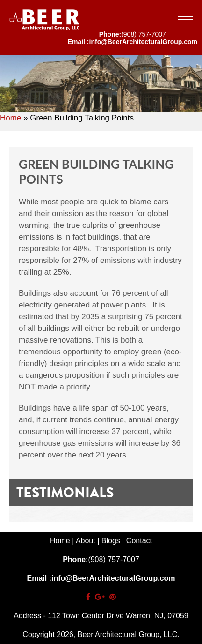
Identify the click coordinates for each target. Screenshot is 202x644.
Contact (139, 541)
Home (11, 118)
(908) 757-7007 (144, 34)
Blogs (111, 541)
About (86, 541)
